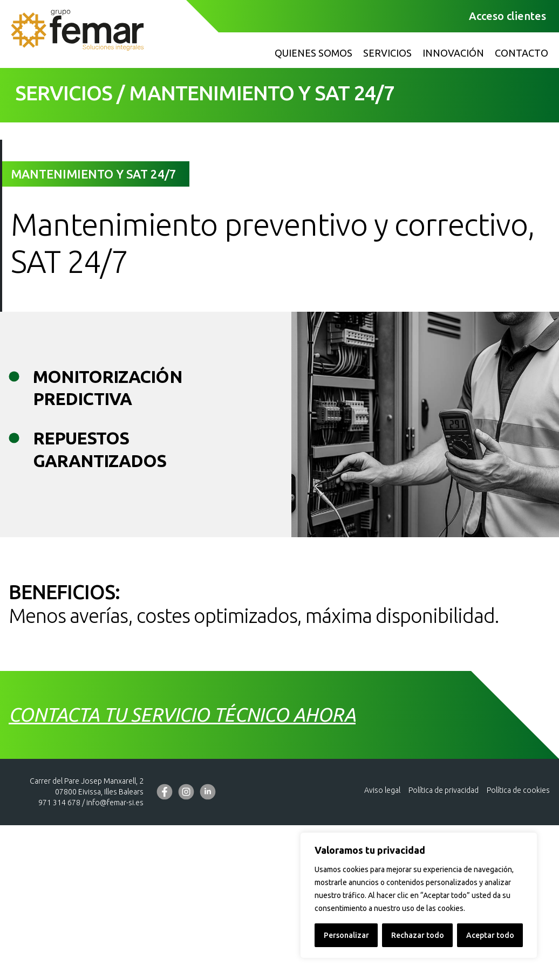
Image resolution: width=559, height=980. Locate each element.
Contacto (521, 53)
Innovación (453, 53)
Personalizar (346, 935)
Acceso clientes (507, 16)
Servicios (387, 53)
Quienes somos (313, 53)
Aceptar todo (490, 935)
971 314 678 (59, 960)
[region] (419, 895)
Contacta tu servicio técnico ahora (182, 873)
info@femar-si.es (115, 960)
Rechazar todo (418, 935)
